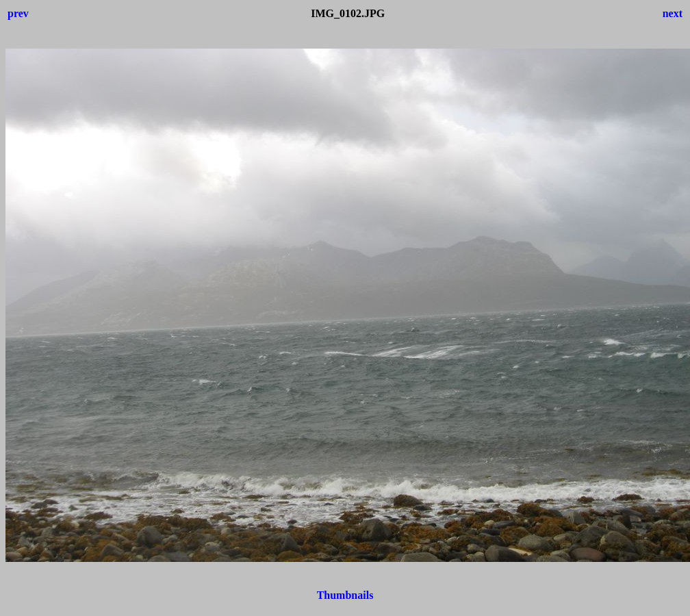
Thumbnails (345, 595)
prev (18, 13)
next (673, 13)
